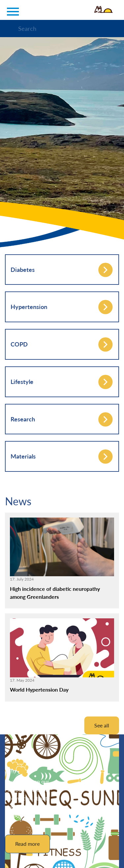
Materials (23, 456)
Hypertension (29, 307)
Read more (27, 844)
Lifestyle (22, 382)
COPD (19, 344)
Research (23, 419)
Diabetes (23, 270)
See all (102, 725)
